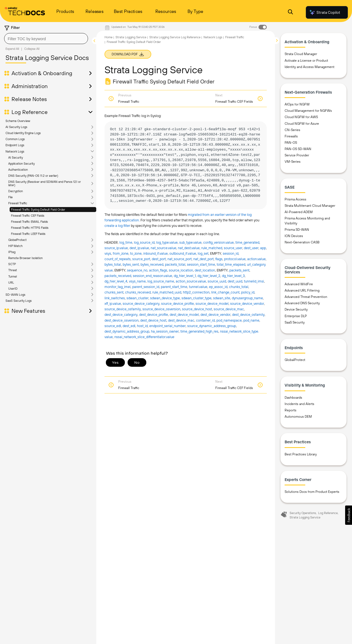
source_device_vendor (247, 304)
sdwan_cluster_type (196, 298)
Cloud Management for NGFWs (308, 111)
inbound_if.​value (156, 253)
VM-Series (293, 162)
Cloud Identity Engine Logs (23, 133)
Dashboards (293, 398)
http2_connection (196, 292)
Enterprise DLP (296, 316)
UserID (13, 289)
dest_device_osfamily (248, 315)
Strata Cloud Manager (301, 54)
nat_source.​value (163, 248)
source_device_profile (178, 304)
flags (219, 259)
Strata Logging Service (131, 37)
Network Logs (15, 151)
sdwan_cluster (137, 298)
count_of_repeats (118, 259)
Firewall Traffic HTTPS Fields (30, 228)
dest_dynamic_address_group (127, 331)
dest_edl (129, 326)
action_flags (158, 270)
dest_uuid (235, 281)
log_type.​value (167, 242)
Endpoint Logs (15, 145)
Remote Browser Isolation (25, 258)
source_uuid (217, 281)
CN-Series (292, 130)
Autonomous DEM (298, 417)
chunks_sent (114, 292)
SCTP (12, 264)
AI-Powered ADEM (299, 212)
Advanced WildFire (299, 284)
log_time (126, 242)
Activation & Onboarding (42, 73)
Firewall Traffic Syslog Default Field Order (38, 210)
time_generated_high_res (199, 331)
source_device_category (141, 304)
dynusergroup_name (247, 298)
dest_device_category (121, 315)
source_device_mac (229, 309)
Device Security (296, 309)
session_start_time (201, 264)
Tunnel (13, 276)
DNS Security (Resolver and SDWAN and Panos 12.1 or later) (45, 183)
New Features (28, 311)
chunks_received (138, 292)
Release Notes (29, 99)
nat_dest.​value (189, 248)
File (10, 197)
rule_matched (212, 248)
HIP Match (15, 246)
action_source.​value (191, 281)
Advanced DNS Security (302, 303)
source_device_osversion (161, 309)
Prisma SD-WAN (297, 230)
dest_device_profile (154, 315)
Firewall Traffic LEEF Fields (28, 234)
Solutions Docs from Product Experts (312, 492)
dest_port (159, 259)
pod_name (251, 320)
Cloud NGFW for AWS (301, 117)
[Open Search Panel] (290, 13)
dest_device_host (153, 320)
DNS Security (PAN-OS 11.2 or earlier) (33, 176)
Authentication (18, 170)
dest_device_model (184, 315)
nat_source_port (180, 259)
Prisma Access (295, 199)
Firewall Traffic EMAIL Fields (29, 222)
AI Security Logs (16, 127)
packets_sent (239, 270)
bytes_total (113, 264)
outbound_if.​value (183, 253)
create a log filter (118, 226)
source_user (233, 248)
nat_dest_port (204, 259)
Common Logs (15, 139)
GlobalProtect (17, 240)
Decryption (16, 191)
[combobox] (46, 39)
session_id (231, 253)
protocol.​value (235, 259)
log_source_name (161, 281)
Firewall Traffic (18, 203)
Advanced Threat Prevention (306, 297)
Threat (13, 270)
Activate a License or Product (306, 61)
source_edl (113, 326)
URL (11, 282)
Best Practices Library (301, 454)
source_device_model (212, 304)
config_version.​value (218, 242)
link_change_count (225, 292)
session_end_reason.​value (152, 276)
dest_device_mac (181, 320)
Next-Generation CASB (302, 242)
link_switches (115, 298)
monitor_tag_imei (118, 287)
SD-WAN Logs (15, 295)
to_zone (136, 253)
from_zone (121, 253)
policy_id (248, 292)
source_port (141, 259)
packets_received (118, 276)
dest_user (251, 248)
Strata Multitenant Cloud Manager (310, 206)
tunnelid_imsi (254, 281)
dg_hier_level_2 (209, 276)
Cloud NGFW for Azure (302, 124)
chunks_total (239, 287)
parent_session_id (146, 287)
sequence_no (137, 270)
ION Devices (294, 236)
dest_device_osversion (122, 320)
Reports (291, 410)
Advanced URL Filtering (302, 290)
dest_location (205, 270)
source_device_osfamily (123, 309)
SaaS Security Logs (19, 301)
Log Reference (30, 112)
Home (108, 37)
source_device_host (197, 309)
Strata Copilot (324, 12)
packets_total (175, 264)
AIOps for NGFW (297, 104)
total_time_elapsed (231, 264)
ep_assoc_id (218, 287)
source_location (181, 270)
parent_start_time (174, 287)
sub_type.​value (190, 242)
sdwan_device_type (165, 298)
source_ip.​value (116, 248)
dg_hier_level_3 (233, 276)
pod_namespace (229, 320)
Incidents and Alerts (299, 404)
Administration (30, 86)
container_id (205, 320)
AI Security (16, 157)
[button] (349, 515)
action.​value (256, 259)
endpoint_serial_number (167, 326)
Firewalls (291, 136)
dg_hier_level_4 (116, 281)
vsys (108, 253)
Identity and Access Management (310, 67)
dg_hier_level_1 (185, 276)
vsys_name (137, 281)
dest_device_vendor (215, 315)
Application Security (21, 164)
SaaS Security (295, 322)
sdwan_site (222, 298)
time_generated (247, 242)
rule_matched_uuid (167, 292)
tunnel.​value (198, 287)
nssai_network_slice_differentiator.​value (144, 337)
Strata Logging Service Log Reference (175, 37)
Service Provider (297, 155)
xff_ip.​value (113, 304)
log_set (203, 253)
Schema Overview (18, 121)
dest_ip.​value (139, 248)
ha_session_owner (165, 331)
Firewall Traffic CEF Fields (28, 216)
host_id (142, 326)
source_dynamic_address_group (212, 326)
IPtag (12, 252)
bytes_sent (131, 264)
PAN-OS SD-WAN (298, 149)
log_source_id (144, 242)
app (263, 248)
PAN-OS (291, 143)
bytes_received (152, 264)
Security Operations (303, 513)
